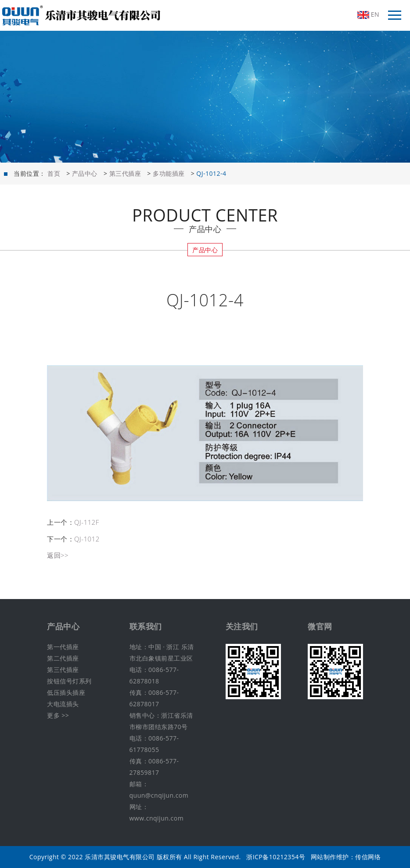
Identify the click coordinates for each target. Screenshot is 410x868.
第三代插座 (125, 173)
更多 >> (58, 715)
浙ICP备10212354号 (276, 857)
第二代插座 (63, 658)
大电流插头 (63, 704)
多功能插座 (169, 173)
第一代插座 (63, 647)
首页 (54, 173)
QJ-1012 (87, 539)
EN (368, 15)
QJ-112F (87, 522)
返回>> (58, 555)
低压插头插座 (66, 692)
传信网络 (368, 857)
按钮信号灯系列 (69, 681)
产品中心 (85, 173)
